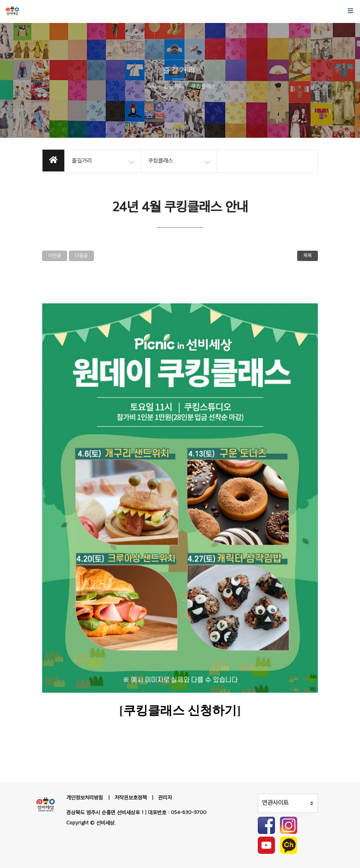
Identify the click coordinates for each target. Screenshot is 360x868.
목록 (308, 256)
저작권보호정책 (131, 798)
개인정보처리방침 (85, 798)
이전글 (55, 256)
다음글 (81, 256)
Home (151, 87)
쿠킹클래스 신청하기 (180, 710)
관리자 (165, 798)
